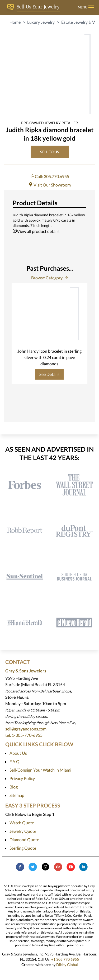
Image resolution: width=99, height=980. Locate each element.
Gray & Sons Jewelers (26, 671)
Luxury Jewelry (41, 22)
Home (15, 22)
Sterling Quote (23, 848)
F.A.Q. (15, 761)
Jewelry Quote (23, 831)
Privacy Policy (22, 778)
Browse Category (49, 278)
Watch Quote (22, 823)
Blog (14, 787)
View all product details (36, 231)
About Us (18, 753)
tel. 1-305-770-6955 (24, 735)
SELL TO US (50, 152)
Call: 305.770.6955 (49, 176)
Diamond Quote (24, 840)
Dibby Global (67, 965)
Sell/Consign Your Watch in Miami (40, 770)
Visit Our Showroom (50, 185)
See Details (49, 374)
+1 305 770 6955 (65, 959)
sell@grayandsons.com (26, 729)
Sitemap (17, 795)
